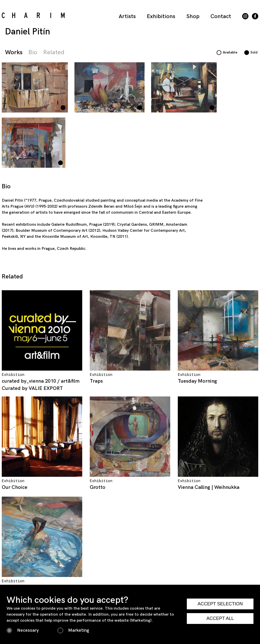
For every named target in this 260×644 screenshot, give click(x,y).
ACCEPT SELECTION (220, 604)
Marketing (79, 630)
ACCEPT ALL (220, 618)
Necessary (28, 630)
